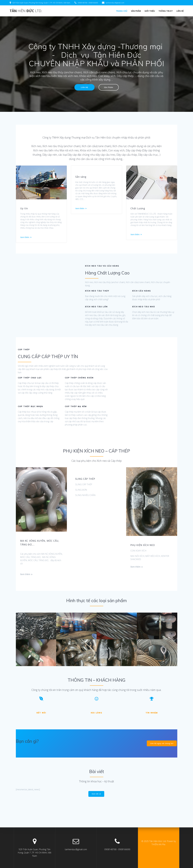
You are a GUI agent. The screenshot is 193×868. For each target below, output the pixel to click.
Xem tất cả (96, 801)
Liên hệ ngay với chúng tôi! (161, 750)
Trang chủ (122, 11)
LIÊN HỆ (180, 11)
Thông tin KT (166, 11)
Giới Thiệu (150, 11)
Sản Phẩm (136, 11)
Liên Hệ (84, 87)
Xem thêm (25, 243)
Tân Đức (26, 11)
